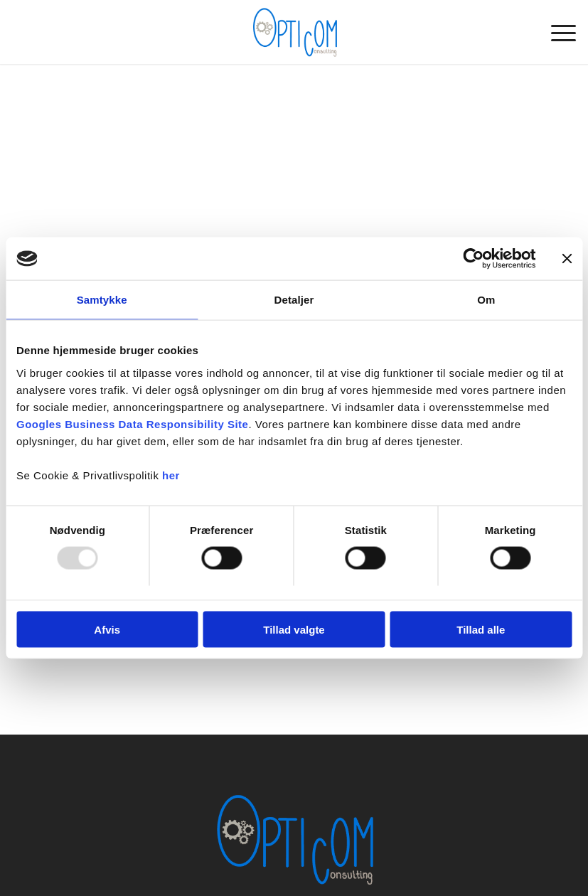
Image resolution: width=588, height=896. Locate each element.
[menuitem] (556, 32)
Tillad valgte (294, 629)
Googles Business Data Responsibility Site (132, 423)
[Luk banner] (567, 259)
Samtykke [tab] (102, 300)
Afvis (107, 629)
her (171, 475)
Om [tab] (486, 300)
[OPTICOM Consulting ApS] (294, 32)
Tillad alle (481, 629)
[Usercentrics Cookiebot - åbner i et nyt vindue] (473, 259)
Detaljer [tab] (294, 300)
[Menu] (556, 32)
